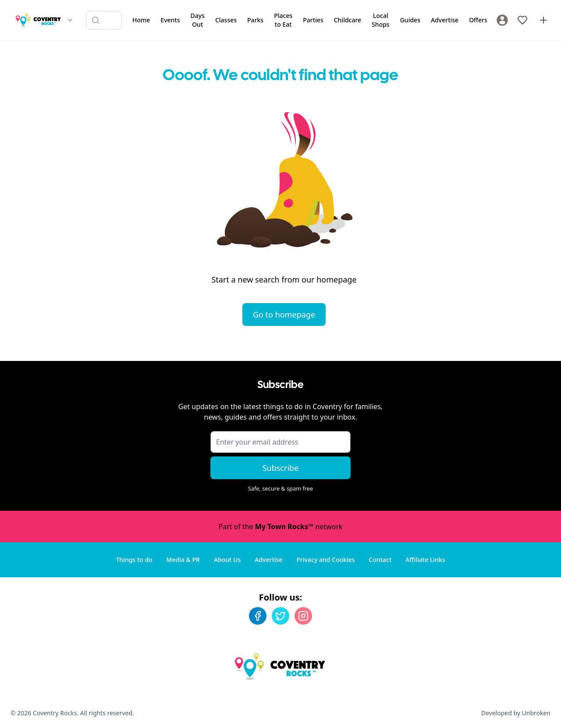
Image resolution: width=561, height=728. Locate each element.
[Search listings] (104, 20)
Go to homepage (284, 315)
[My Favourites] (522, 20)
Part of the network (280, 527)
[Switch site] (70, 20)
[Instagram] (303, 616)
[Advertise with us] (543, 20)
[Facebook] (258, 616)
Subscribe (281, 468)
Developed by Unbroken (516, 713)
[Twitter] (280, 616)
